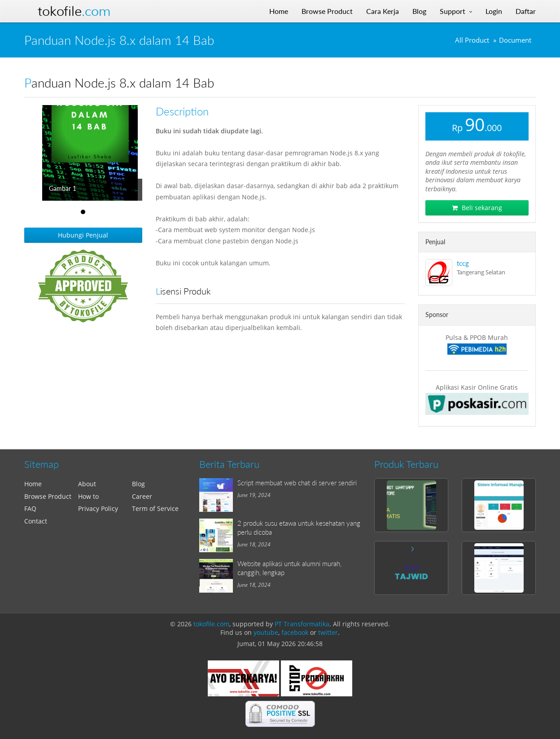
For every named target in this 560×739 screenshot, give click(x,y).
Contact (36, 521)
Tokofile (74, 11)
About (87, 484)
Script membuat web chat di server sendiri (297, 483)
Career (142, 496)
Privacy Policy (98, 508)
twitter (328, 632)
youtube (266, 632)
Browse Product (48, 496)
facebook (295, 632)
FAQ (30, 508)
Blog (138, 484)
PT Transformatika (302, 624)
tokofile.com (211, 624)
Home (33, 484)
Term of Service (155, 508)
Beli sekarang (477, 208)
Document (515, 40)
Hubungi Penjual (83, 235)
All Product (472, 40)
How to (88, 496)
